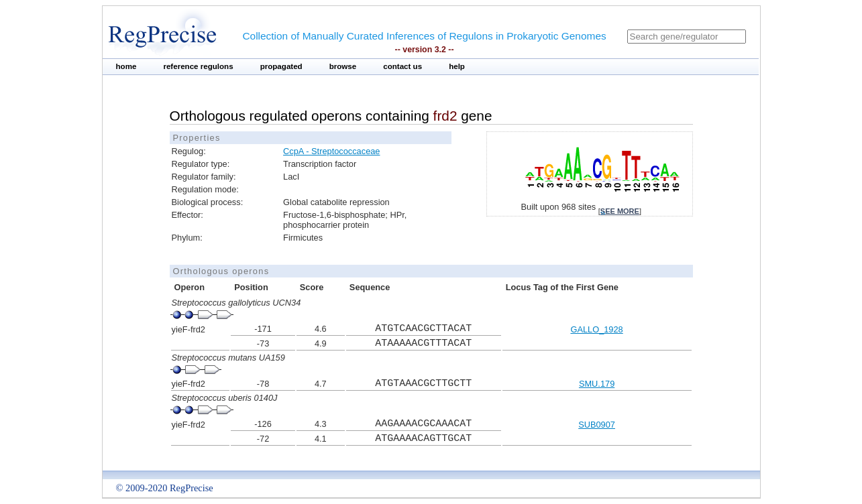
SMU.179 (597, 384)
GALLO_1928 (596, 329)
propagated (281, 66)
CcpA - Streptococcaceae (331, 151)
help (457, 66)
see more (620, 211)
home (126, 66)
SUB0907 (597, 425)
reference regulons (198, 66)
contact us (402, 66)
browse (343, 66)
